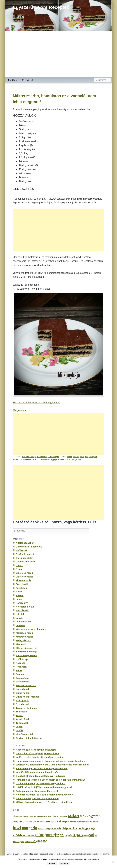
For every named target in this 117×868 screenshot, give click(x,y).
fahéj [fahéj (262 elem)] (15, 822)
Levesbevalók (23, 622)
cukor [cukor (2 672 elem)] (74, 816)
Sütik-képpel (27, 80)
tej (33, 459)
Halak (19, 592)
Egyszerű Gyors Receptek (41, 7)
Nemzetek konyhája (27, 652)
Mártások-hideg (24, 633)
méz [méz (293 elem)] (59, 828)
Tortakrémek (23, 719)
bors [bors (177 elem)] (31, 816)
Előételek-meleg (25, 577)
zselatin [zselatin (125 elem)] (28, 842)
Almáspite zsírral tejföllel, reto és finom (37, 753)
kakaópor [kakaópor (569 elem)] (63, 821)
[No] (113, 862)
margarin (93, 457)
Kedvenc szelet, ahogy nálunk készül (36, 750)
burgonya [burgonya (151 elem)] (38, 816)
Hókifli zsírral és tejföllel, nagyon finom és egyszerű (44, 787)
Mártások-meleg (25, 637)
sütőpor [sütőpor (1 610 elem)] (44, 835)
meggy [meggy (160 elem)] (48, 829)
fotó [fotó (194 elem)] (31, 822)
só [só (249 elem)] (35, 835)
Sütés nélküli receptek (28, 697)
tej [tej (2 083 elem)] (54, 835)
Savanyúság (23, 678)
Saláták (20, 674)
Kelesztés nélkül (25, 607)
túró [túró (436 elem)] (86, 835)
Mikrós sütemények (27, 648)
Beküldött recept (29, 457)
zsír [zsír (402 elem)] (33, 841)
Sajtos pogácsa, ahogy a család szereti (37, 791)
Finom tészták (24, 580)
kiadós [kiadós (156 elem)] (73, 822)
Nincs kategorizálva (27, 655)
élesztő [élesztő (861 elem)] (42, 841)
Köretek (20, 614)
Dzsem (20, 569)
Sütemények (54, 457)
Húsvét (20, 595)
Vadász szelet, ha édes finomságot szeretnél (40, 757)
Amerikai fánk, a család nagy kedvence (37, 798)
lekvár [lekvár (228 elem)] (96, 822)
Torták (19, 715)
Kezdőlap (12, 80)
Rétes (19, 670)
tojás (37, 459)
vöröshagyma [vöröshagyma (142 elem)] (18, 842)
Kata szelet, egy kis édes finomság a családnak (42, 768)
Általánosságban (25, 543)
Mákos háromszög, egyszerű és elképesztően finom (44, 802)
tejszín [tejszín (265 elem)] (68, 835)
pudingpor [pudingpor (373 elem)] (84, 828)
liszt (82, 457)
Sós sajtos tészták (26, 685)
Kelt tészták (42, 457)
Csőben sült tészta (26, 562)
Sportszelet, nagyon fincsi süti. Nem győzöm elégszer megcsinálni (52, 765)
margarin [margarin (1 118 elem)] (29, 828)
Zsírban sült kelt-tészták (29, 738)
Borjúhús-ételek (25, 558)
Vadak (19, 727)
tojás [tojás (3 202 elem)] (78, 835)
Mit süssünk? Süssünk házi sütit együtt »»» (36, 402)
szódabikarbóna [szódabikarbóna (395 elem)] (23, 835)
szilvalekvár (26, 459)
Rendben (52, 863)
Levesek (20, 625)
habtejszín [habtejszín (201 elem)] (45, 822)
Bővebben (65, 863)
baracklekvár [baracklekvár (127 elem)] (23, 816)
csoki (70, 457)
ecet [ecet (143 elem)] (87, 816)
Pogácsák (21, 667)
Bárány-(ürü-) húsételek (29, 547)
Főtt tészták (22, 584)
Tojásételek (22, 712)
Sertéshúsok (23, 682)
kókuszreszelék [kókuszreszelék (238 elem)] (85, 822)
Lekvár (20, 618)
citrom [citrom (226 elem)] (55, 816)
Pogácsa (21, 663)
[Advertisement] (58, 54)
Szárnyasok (22, 700)
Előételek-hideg (24, 573)
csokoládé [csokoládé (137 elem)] (63, 816)
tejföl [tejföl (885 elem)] (60, 835)
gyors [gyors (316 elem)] (36, 822)
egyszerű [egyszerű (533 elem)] (95, 816)
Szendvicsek (23, 704)
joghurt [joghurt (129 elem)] (53, 822)
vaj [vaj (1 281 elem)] (92, 835)
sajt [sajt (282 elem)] (93, 828)
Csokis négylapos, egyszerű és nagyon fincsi (41, 783)
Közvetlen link (63, 459)
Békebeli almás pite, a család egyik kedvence (41, 776)
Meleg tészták (23, 640)
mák (87, 457)
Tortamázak (22, 723)
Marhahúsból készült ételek (31, 629)
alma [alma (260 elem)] (15, 816)
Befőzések (22, 550)
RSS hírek (34, 854)
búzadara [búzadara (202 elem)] (47, 816)
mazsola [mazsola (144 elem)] (41, 829)
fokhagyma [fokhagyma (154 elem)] (23, 822)
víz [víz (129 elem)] (96, 836)
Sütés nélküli (23, 693)
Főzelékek (21, 588)
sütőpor (16, 459)
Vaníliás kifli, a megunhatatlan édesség (37, 772)
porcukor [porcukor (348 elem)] (72, 828)
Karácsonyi (22, 603)
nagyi (52, 459)
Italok (19, 599)
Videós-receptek (25, 734)
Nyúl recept (22, 659)
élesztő (76, 457)
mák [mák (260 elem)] (54, 828)
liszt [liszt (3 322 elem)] (17, 828)
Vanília (19, 730)
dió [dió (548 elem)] (82, 816)
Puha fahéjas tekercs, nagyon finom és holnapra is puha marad (50, 780)
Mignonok (21, 644)
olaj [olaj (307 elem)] (64, 828)
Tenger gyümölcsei (26, 708)
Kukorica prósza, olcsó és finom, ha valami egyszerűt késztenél (51, 761)
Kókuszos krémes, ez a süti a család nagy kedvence (44, 795)
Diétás (19, 565)
